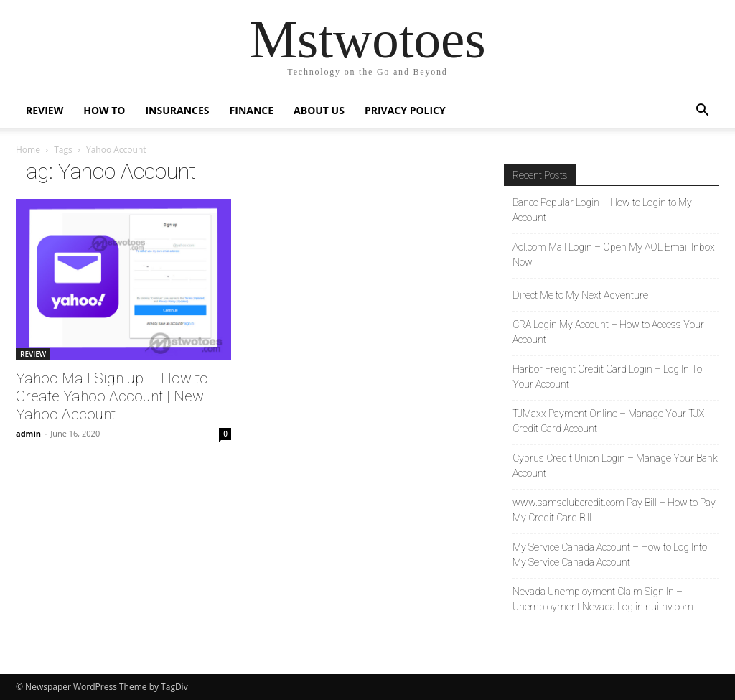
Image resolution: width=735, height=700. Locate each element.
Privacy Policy (405, 110)
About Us (319, 110)
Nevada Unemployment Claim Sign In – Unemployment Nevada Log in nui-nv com (603, 599)
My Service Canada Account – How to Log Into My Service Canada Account (610, 555)
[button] (702, 112)
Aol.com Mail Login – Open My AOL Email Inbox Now (614, 255)
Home (28, 150)
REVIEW (45, 110)
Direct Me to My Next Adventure (580, 295)
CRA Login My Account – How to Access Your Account (608, 332)
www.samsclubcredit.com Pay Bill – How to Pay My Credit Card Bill (614, 510)
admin (28, 433)
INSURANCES (177, 110)
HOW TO (104, 110)
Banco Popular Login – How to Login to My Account (602, 210)
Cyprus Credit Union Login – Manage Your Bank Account (615, 466)
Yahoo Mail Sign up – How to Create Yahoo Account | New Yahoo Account (112, 396)
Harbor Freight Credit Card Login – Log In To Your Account (607, 377)
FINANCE (252, 110)
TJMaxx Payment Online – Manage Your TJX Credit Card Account (608, 421)
